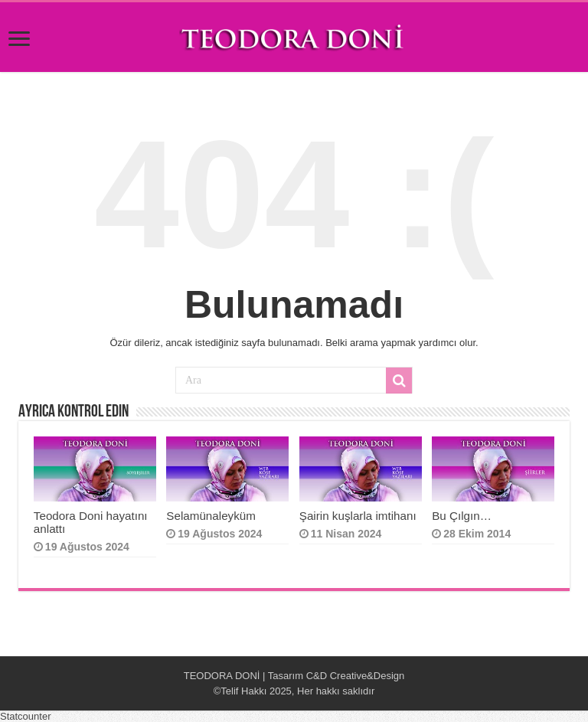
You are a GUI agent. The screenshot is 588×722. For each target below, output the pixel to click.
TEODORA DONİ (222, 676)
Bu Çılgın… (463, 516)
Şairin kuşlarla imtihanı (358, 516)
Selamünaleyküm (211, 516)
